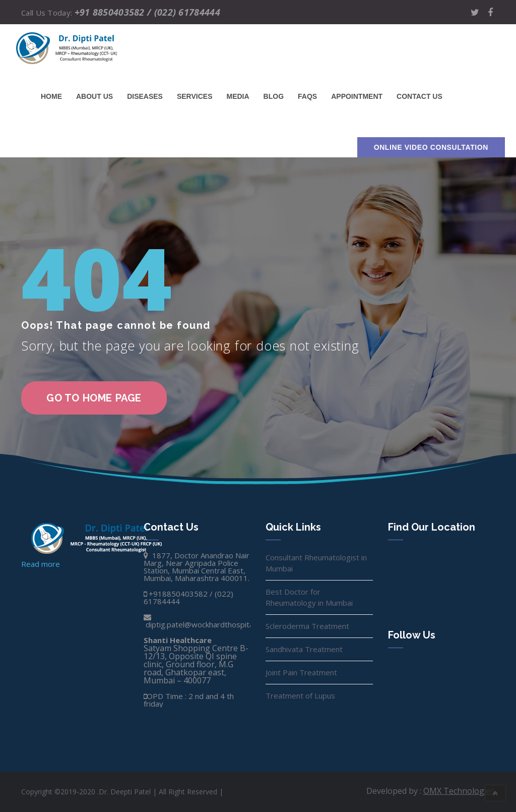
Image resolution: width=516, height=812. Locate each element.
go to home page (94, 398)
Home (51, 96)
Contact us (420, 96)
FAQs (307, 96)
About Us (94, 96)
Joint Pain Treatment (301, 672)
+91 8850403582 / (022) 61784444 (147, 12)
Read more (41, 564)
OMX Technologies (459, 791)
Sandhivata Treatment (304, 649)
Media (238, 96)
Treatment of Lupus (300, 695)
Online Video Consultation (431, 147)
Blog (274, 96)
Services (195, 96)
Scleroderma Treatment (307, 626)
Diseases (145, 96)
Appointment (357, 96)
